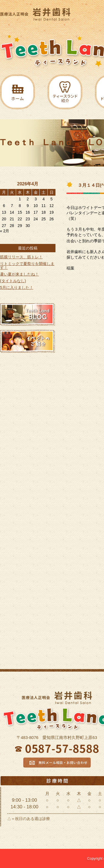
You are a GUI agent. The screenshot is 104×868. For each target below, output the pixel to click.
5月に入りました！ (17, 287)
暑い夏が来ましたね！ (19, 274)
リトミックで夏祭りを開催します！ (27, 266)
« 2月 (5, 231)
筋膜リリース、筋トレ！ (21, 257)
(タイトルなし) (13, 281)
